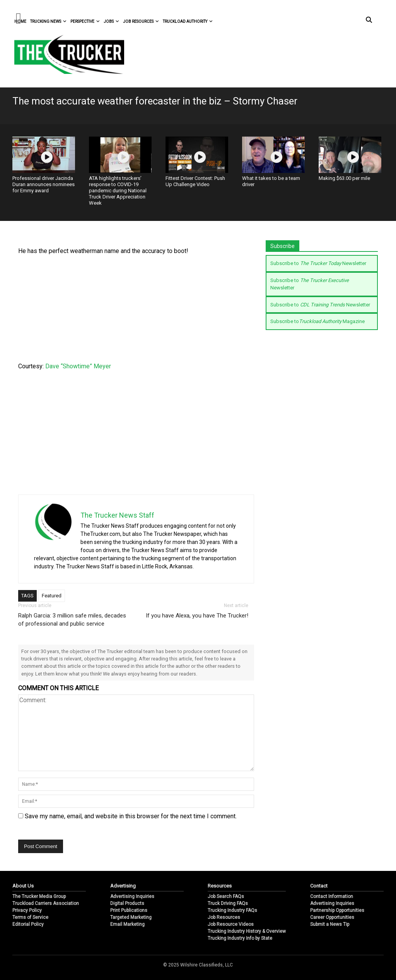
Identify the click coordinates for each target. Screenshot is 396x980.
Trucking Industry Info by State (240, 938)
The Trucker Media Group (39, 896)
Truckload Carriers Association (46, 903)
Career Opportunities (332, 917)
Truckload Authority (188, 21)
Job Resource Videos (231, 924)
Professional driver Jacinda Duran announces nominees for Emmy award (44, 184)
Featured (52, 596)
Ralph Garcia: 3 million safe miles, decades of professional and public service (72, 620)
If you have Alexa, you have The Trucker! (197, 616)
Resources (220, 886)
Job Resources (141, 21)
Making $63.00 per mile (344, 178)
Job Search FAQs (226, 896)
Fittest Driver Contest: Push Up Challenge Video (195, 181)
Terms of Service (30, 917)
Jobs (111, 21)
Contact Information (332, 896)
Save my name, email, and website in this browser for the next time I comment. (131, 816)
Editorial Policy (28, 924)
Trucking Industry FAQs (232, 910)
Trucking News (48, 21)
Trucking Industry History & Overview (247, 931)
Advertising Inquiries (132, 896)
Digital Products (127, 903)
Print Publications (129, 910)
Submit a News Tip (330, 924)
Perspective (85, 21)
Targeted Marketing (131, 917)
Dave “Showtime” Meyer (78, 366)
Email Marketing (127, 924)
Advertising (123, 886)
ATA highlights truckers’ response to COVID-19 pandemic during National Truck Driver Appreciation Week (118, 191)
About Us (23, 886)
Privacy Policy (27, 910)
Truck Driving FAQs (228, 903)
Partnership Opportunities (337, 910)
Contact (319, 886)
